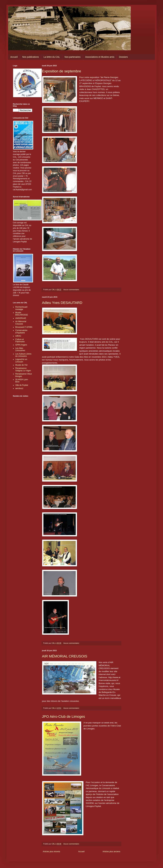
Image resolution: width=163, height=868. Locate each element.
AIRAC (18, 336)
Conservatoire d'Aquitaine (21, 331)
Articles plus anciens (111, 852)
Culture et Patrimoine (20, 340)
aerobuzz (19, 388)
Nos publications (31, 57)
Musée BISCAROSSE (22, 314)
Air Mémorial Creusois (21, 323)
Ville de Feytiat (22, 385)
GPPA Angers (21, 345)
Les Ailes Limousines (20, 349)
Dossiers (123, 57)
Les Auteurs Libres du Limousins (23, 355)
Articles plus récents (51, 852)
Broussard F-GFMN (24, 327)
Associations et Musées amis (100, 57)
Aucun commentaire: (72, 290)
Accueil (14, 57)
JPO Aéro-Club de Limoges (64, 717)
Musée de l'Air (21, 365)
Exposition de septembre (61, 71)
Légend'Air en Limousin (21, 360)
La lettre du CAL (52, 57)
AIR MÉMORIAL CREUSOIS (65, 656)
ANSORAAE (21, 318)
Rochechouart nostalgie (21, 308)
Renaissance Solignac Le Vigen (23, 369)
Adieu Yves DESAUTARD (62, 303)
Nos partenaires (73, 57)
